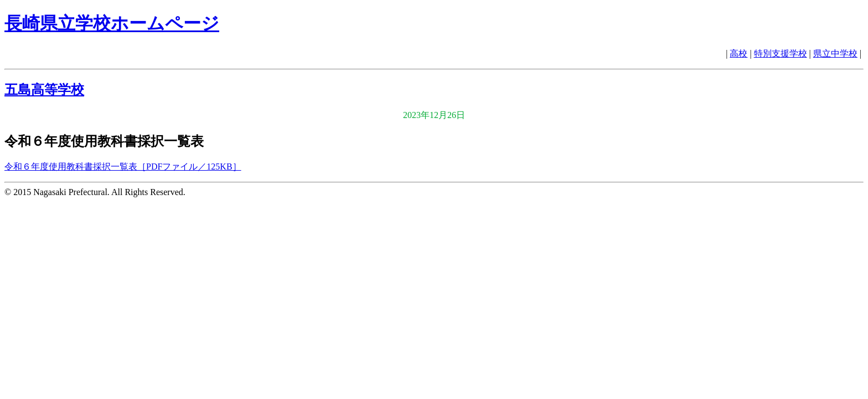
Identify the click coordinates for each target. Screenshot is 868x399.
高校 (738, 53)
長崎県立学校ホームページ (112, 23)
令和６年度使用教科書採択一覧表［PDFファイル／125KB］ (123, 167)
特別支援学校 (781, 53)
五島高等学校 (44, 90)
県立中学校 (835, 53)
